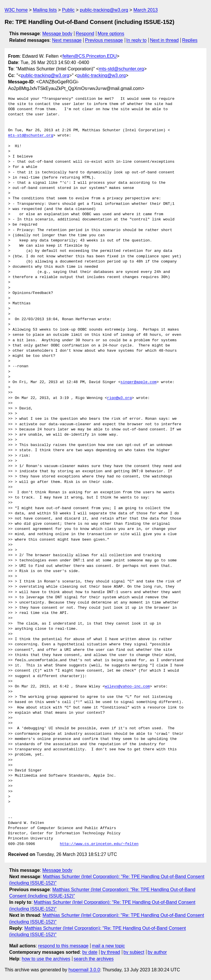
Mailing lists (45, 10)
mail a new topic (109, 946)
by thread (111, 952)
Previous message (104, 40)
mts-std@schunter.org (121, 69)
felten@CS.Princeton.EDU (90, 56)
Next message (67, 40)
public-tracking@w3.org (104, 10)
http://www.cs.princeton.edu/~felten (99, 844)
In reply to (136, 40)
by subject (134, 952)
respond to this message (63, 946)
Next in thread (164, 40)
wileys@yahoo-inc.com (127, 687)
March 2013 (146, 10)
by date (90, 952)
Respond (85, 34)
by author (157, 952)
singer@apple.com (139, 382)
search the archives (94, 959)
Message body (57, 34)
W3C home (16, 10)
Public (68, 10)
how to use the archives (46, 959)
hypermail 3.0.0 (84, 970)
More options (111, 34)
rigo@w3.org (119, 398)
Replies (190, 40)
